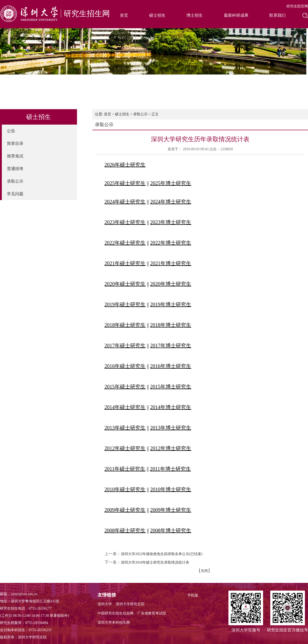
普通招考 (15, 169)
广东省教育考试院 (152, 613)
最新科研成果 (236, 15)
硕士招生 (157, 15)
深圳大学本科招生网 (114, 623)
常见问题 (15, 194)
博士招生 (195, 15)
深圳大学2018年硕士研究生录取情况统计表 (155, 562)
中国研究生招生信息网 (115, 613)
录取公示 (15, 181)
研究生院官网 (297, 6)
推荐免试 (15, 156)
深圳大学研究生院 (130, 604)
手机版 (193, 595)
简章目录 (15, 143)
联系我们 (277, 15)
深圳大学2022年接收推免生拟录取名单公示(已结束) (162, 554)
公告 (11, 131)
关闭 (204, 571)
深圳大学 (105, 604)
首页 (124, 15)
